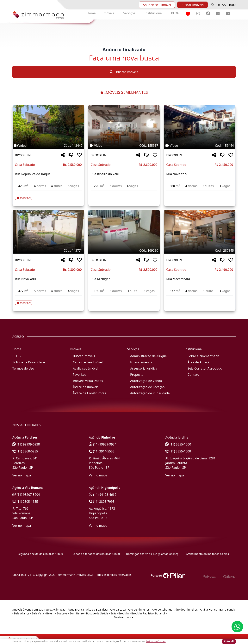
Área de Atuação (199, 362)
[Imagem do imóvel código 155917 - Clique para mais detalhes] (124, 127)
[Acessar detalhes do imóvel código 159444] (200, 193)
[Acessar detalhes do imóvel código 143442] (48, 195)
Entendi (229, 641)
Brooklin (124, 613)
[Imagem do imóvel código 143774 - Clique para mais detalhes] (48, 232)
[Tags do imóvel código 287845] (200, 250)
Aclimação (59, 609)
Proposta (137, 375)
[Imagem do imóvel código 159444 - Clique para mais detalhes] (200, 127)
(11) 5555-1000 (178, 444)
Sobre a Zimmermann (203, 356)
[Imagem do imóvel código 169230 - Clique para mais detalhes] (124, 232)
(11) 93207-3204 (26, 495)
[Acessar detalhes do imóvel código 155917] (124, 193)
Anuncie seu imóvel (157, 5)
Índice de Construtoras (89, 393)
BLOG (175, 13)
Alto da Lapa (118, 609)
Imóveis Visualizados (88, 381)
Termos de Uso (23, 368)
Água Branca (76, 609)
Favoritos (80, 375)
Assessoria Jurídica (144, 368)
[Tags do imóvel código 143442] (48, 146)
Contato (193, 375)
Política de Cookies (156, 641)
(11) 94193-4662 (103, 495)
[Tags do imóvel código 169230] (124, 250)
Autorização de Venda (146, 381)
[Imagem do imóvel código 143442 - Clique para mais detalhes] (48, 127)
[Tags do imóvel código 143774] (48, 250)
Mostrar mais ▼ (124, 617)
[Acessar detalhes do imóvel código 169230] (124, 298)
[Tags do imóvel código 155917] (124, 146)
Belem (50, 613)
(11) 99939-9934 (103, 444)
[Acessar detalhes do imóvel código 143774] (48, 300)
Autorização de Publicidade (150, 393)
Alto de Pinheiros (139, 609)
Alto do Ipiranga (162, 609)
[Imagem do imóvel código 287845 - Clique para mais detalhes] (200, 232)
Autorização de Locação (147, 387)
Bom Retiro (77, 613)
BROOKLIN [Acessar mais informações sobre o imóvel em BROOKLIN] (23, 155)
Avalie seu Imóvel (86, 368)
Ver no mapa (22, 475)
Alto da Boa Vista (97, 609)
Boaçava (62, 613)
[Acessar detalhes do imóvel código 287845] (200, 298)
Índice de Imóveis (86, 387)
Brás (113, 613)
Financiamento (141, 362)
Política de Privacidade (29, 362)
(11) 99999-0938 (26, 444)
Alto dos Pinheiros (186, 609)
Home (91, 13)
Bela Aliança (22, 613)
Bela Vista (38, 613)
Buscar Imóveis (192, 5)
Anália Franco (209, 609)
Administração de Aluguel (149, 356)
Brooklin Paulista (142, 613)
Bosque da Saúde (97, 613)
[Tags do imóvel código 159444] (200, 146)
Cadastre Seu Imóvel (88, 362)
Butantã (160, 613)
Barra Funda (227, 609)
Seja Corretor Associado (205, 368)
